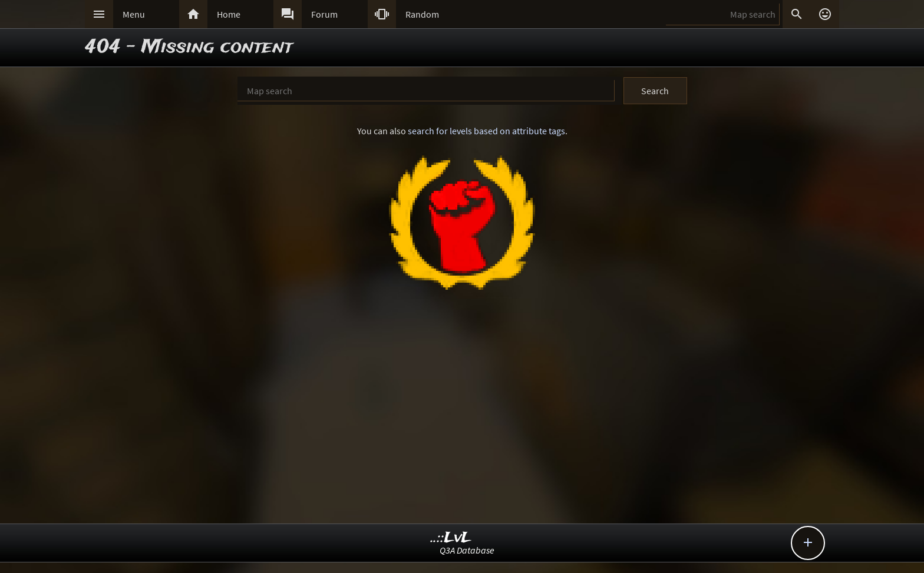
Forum (324, 14)
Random (422, 14)
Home (229, 14)
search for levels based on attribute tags (486, 131)
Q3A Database (467, 550)
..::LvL (451, 538)
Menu (134, 14)
